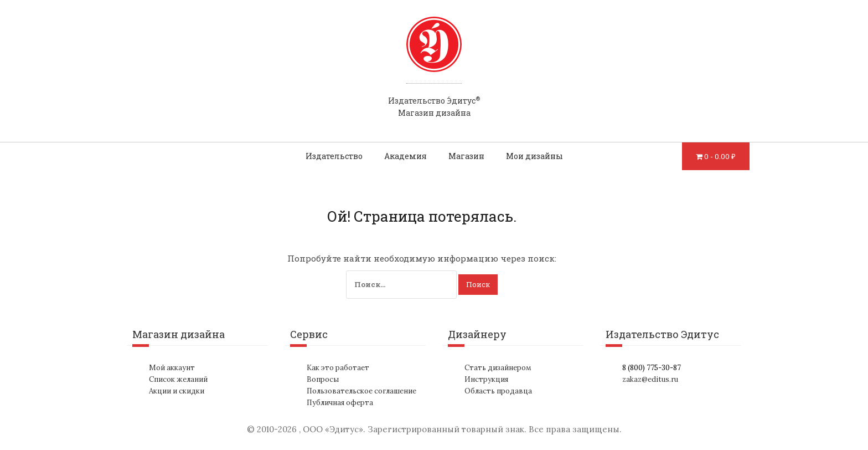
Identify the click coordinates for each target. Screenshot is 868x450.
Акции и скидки (177, 391)
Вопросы (323, 379)
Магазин (466, 156)
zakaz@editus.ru (650, 379)
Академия (405, 156)
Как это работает (338, 368)
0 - (720, 156)
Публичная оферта (340, 403)
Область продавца (498, 391)
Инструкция (486, 379)
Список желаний (178, 379)
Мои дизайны (534, 156)
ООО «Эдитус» (333, 429)
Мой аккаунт (172, 368)
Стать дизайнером (498, 368)
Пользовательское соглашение (361, 391)
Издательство (334, 156)
